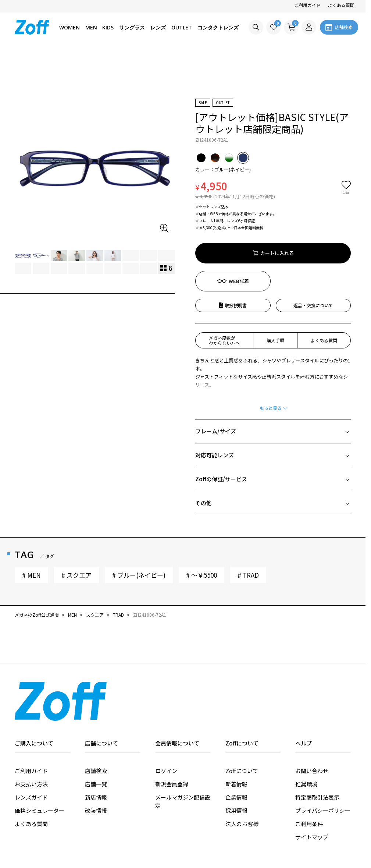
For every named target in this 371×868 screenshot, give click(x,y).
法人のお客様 (242, 782)
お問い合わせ (312, 729)
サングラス (132, 27)
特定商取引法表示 (317, 755)
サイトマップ (312, 795)
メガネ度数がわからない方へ (224, 298)
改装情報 (96, 768)
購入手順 (275, 298)
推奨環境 (306, 742)
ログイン (166, 729)
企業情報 (236, 755)
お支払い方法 (31, 742)
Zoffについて (242, 729)
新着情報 (236, 742)
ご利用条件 (309, 782)
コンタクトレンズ (218, 27)
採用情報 (236, 768)
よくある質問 (341, 5)
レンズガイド (31, 755)
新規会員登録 (172, 742)
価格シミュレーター (40, 768)
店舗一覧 (96, 742)
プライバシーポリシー (323, 768)
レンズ (158, 27)
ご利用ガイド (307, 5)
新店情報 (96, 755)
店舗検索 (96, 729)
